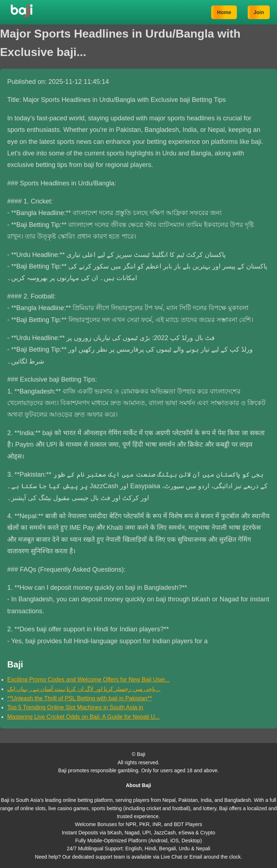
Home (224, 12)
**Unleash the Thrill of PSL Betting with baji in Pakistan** (80, 698)
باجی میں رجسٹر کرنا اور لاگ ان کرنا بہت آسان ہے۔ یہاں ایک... (84, 689)
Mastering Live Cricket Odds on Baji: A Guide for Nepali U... (84, 717)
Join (259, 12)
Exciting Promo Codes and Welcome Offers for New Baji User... (88, 680)
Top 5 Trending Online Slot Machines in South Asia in (75, 707)
